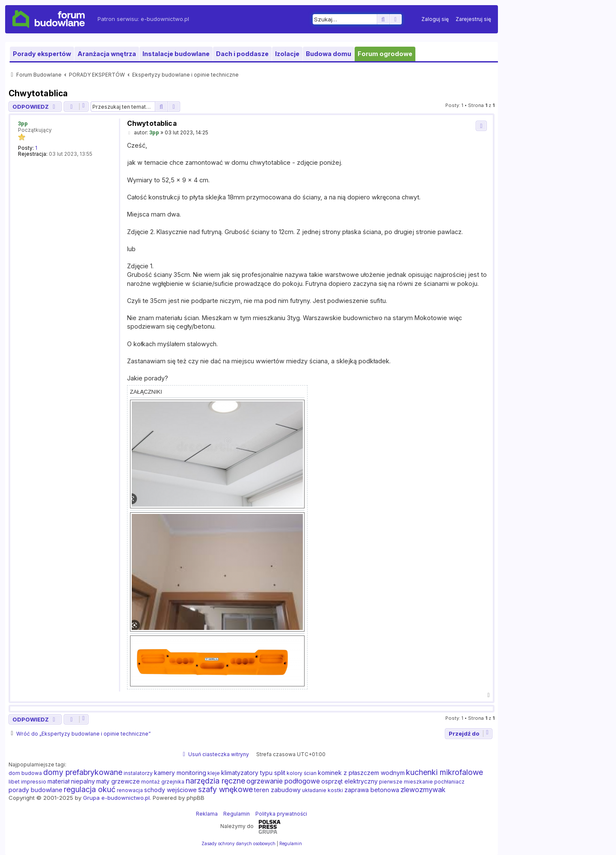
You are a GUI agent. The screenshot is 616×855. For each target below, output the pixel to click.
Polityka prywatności (281, 814)
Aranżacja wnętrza (107, 54)
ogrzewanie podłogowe (283, 781)
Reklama (207, 814)
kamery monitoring (180, 773)
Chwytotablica (38, 93)
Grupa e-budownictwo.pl (116, 798)
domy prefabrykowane (83, 772)
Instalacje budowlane (176, 54)
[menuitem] (435, 19)
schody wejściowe (170, 790)
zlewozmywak (423, 790)
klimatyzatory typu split (253, 773)
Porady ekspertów (42, 54)
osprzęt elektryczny (349, 781)
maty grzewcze (118, 781)
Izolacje (287, 54)
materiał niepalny (71, 781)
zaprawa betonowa (372, 790)
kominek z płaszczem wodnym (361, 773)
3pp (23, 123)
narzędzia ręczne (215, 781)
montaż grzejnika (163, 782)
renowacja (130, 790)
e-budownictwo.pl (165, 19)
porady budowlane (36, 790)
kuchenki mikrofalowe (444, 772)
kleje (214, 773)
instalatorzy (138, 773)
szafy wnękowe (225, 790)
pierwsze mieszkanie (406, 782)
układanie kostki (323, 790)
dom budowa (25, 773)
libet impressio (27, 782)
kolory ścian (302, 773)
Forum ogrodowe (385, 54)
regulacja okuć (90, 790)
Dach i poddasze (242, 54)
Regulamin (237, 814)
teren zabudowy (277, 790)
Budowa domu (329, 54)
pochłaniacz (449, 782)
